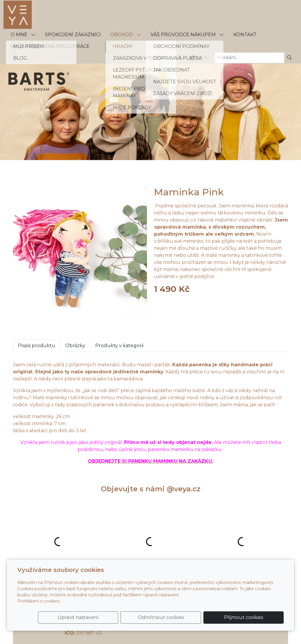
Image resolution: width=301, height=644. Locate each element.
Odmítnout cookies (197, 614)
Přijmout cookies (256, 614)
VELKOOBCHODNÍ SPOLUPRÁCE (50, 46)
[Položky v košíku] (192, 58)
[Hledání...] (249, 58)
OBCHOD (126, 35)
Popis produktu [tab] (37, 346)
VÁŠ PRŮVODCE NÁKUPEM (187, 35)
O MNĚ (23, 35)
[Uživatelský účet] (179, 58)
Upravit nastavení (138, 614)
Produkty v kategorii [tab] (119, 346)
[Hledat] (290, 58)
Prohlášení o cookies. (39, 594)
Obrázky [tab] (75, 346)
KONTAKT (245, 35)
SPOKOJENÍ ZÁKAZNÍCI (73, 35)
